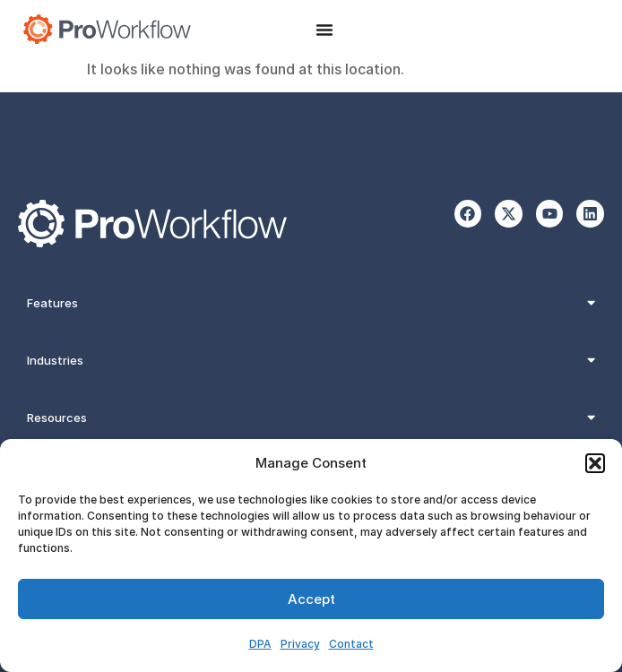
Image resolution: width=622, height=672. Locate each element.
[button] (595, 463)
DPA (260, 644)
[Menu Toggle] (324, 30)
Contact (351, 644)
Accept (311, 599)
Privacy (300, 644)
